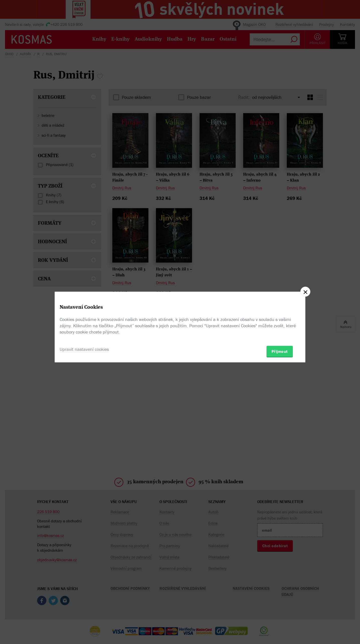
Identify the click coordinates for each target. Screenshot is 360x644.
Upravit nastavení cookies (84, 349)
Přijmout (280, 351)
